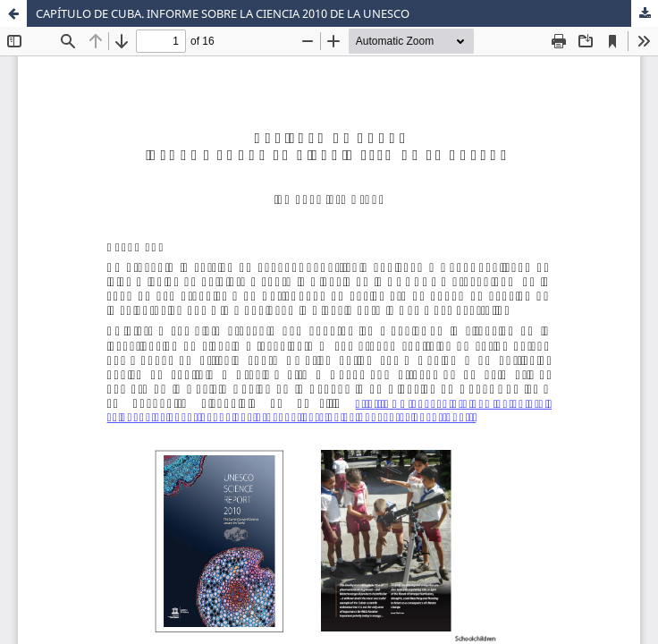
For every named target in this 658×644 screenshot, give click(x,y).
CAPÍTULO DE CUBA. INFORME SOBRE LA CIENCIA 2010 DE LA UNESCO (223, 13)
